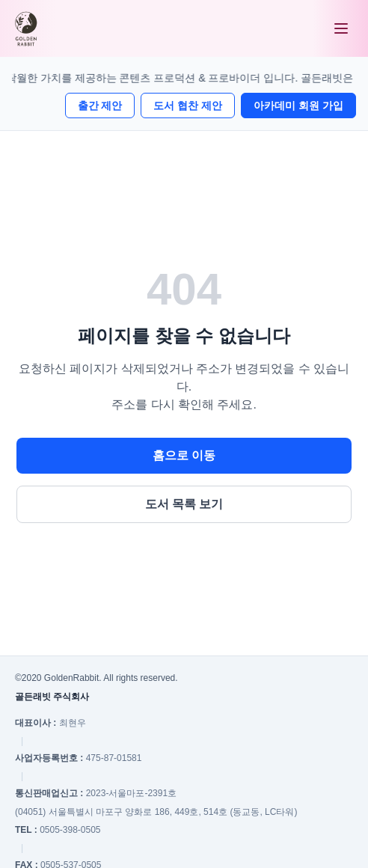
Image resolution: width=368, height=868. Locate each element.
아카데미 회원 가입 (298, 106)
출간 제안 (100, 106)
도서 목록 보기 (184, 504)
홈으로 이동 (184, 455)
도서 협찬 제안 (188, 106)
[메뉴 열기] (341, 28)
